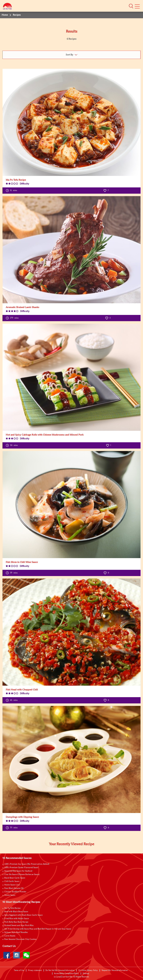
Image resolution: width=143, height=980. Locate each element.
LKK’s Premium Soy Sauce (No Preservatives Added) (27, 864)
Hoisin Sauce (10, 895)
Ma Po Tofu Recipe (12, 908)
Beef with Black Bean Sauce (16, 912)
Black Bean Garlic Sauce (15, 878)
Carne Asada (10, 936)
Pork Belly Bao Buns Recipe (16, 922)
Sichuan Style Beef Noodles (16, 932)
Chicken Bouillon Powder (15, 892)
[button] (131, 6)
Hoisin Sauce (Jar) (12, 885)
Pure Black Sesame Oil (14, 888)
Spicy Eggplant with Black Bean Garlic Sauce (23, 915)
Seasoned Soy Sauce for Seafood (18, 871)
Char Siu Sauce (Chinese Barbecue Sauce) (22, 875)
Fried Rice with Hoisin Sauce (17, 919)
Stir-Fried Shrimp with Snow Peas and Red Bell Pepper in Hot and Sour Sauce (38, 929)
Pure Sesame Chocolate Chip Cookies (20, 939)
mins (11, 191)
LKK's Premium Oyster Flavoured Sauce (21, 868)
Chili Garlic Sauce (12, 881)
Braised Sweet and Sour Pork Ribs (19, 926)
